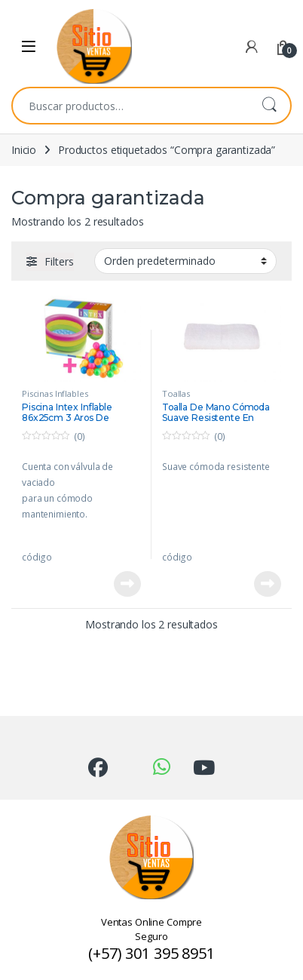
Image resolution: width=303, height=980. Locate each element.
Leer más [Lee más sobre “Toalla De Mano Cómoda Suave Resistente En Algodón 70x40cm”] (268, 584)
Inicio (24, 150)
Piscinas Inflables (55, 393)
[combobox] (130, 106)
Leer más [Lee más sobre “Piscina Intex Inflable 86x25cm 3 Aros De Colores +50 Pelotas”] (127, 584)
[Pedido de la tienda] (185, 261)
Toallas (176, 393)
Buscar (269, 106)
